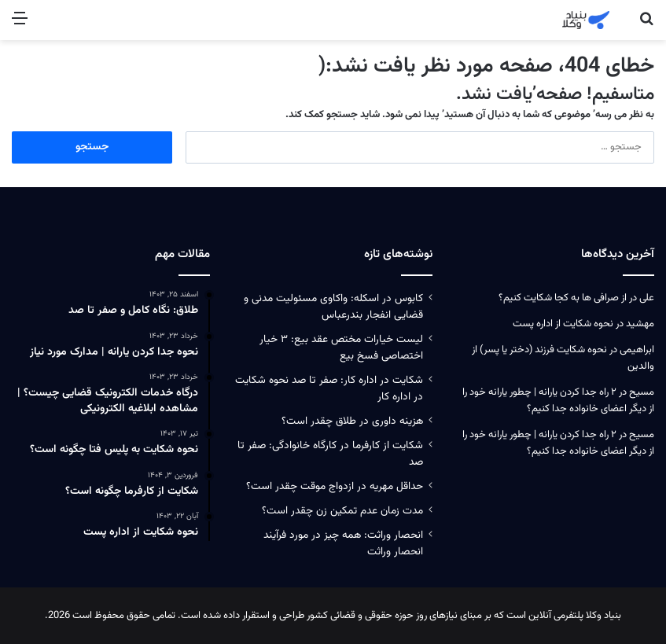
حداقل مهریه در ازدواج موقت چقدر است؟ (335, 486)
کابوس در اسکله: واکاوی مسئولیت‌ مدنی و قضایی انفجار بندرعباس (333, 307)
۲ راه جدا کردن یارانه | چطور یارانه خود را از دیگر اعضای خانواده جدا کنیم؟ (558, 401)
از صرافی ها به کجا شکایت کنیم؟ (563, 298)
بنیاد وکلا (603, 616)
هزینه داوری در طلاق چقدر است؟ (352, 421)
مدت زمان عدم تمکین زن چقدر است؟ (342, 511)
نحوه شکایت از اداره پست (563, 324)
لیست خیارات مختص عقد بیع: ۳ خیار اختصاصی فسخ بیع (341, 348)
